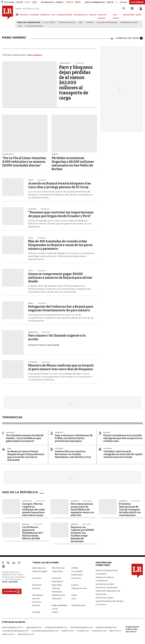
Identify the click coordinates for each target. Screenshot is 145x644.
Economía (76, 578)
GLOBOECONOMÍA (64, 15)
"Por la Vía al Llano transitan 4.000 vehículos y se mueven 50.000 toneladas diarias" (24, 162)
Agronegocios (39, 568)
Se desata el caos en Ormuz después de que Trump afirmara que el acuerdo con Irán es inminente (26, 456)
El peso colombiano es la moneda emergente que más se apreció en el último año (123, 438)
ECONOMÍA (35, 15)
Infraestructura (58, 595)
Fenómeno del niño (129, 22)
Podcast (36, 605)
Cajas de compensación (107, 22)
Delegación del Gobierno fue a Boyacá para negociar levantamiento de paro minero (61, 308)
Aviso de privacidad (105, 584)
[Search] (124, 9)
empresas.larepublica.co (56, 627)
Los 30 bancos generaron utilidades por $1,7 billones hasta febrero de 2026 (33, 533)
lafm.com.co (115, 631)
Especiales (57, 585)
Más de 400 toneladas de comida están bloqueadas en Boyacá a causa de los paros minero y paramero (60, 245)
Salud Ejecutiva (78, 605)
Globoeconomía (79, 588)
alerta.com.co (9, 634)
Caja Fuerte (57, 571)
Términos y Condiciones (106, 587)
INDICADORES (129, 15)
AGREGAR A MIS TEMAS (129, 38)
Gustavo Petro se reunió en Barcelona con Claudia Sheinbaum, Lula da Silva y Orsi (73, 454)
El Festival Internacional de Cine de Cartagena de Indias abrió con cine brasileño (130, 510)
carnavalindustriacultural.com (45, 631)
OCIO (53, 15)
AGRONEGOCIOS (81, 15)
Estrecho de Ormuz (67, 22)
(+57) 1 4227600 (10, 582)
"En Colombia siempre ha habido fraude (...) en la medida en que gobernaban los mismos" (25, 438)
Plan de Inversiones (34, 26)
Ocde (20, 26)
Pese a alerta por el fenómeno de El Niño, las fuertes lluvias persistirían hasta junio (74, 438)
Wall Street (50, 22)
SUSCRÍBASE (137, 2)
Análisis (75, 568)
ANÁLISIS (93, 15)
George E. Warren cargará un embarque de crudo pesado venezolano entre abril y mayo (33, 510)
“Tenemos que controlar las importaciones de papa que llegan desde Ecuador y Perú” (61, 214)
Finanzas (36, 588)
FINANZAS (24, 15)
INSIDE (139, 15)
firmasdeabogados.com (82, 627)
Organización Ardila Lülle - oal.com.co (132, 629)
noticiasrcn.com (99, 631)
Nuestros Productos (105, 577)
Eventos (75, 585)
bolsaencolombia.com (106, 627)
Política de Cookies (105, 598)
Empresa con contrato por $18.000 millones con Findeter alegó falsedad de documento (82, 534)
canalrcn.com (68, 631)
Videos (55, 612)
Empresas (37, 585)
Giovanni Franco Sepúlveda (44, 345)
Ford (81, 22)
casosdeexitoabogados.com (15, 631)
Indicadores (38, 595)
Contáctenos (102, 581)
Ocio (74, 598)
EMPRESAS (45, 15)
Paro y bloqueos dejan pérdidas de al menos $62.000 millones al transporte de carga (76, 83)
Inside (74, 595)
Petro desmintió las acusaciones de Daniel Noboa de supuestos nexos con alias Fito (82, 510)
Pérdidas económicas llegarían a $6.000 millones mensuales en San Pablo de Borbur (73, 164)
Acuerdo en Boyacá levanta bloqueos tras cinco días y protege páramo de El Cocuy (60, 185)
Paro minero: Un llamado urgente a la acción (57, 337)
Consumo (37, 578)
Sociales (36, 612)
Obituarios (57, 598)
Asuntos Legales (40, 571)
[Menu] (17, 15)
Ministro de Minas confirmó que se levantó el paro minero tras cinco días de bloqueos (61, 367)
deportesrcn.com (26, 634)
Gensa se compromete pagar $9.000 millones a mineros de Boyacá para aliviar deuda (60, 278)
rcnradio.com (83, 631)
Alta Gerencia (58, 568)
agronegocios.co (34, 627)
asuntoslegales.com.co (13, 627)
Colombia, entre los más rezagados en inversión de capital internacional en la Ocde (123, 454)
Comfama (90, 22)
